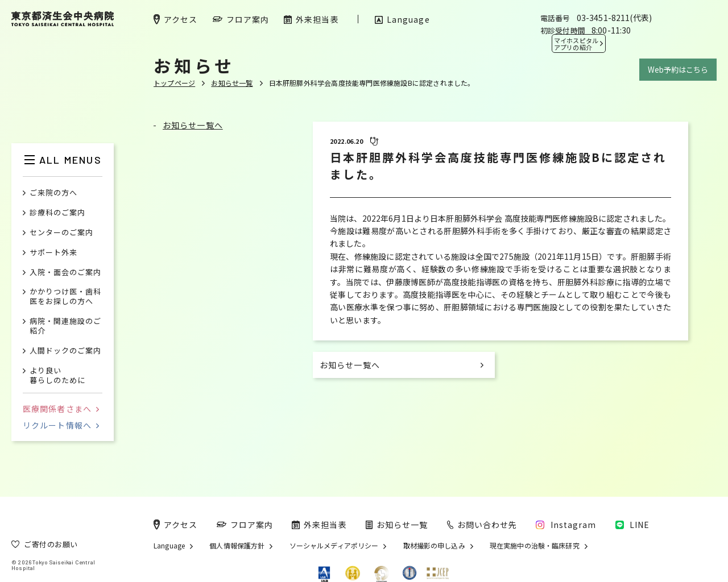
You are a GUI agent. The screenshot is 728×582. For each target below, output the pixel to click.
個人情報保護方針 (237, 546)
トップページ (174, 83)
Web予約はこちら (678, 70)
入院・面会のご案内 (65, 273)
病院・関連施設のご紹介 (65, 326)
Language (169, 546)
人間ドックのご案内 (65, 351)
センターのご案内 (61, 233)
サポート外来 (53, 253)
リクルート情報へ (61, 425)
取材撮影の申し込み (434, 546)
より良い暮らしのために (57, 376)
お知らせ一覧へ (193, 125)
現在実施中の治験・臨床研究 (535, 546)
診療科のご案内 (57, 213)
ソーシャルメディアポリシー (334, 546)
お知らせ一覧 (232, 83)
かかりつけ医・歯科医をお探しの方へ (65, 297)
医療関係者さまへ (61, 409)
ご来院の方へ (53, 193)
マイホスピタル (576, 44)
